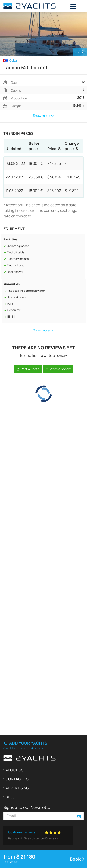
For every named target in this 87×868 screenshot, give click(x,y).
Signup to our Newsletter (28, 807)
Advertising (17, 788)
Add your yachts (25, 743)
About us (14, 770)
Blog (10, 797)
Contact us (17, 779)
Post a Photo (28, 369)
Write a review (58, 369)
